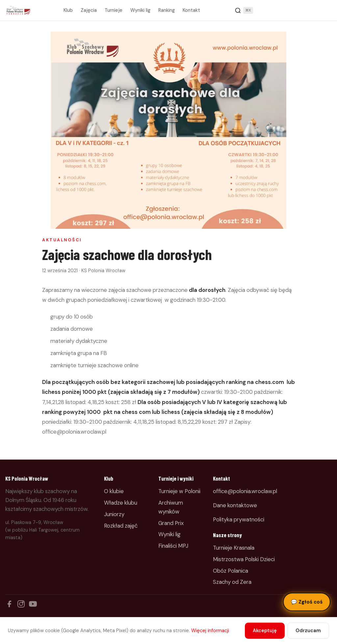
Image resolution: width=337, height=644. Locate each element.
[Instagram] (21, 604)
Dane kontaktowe (235, 505)
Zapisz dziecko (310, 11)
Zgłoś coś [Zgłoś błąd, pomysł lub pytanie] (307, 602)
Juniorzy (114, 514)
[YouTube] (33, 604)
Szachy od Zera (232, 582)
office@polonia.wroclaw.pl (245, 491)
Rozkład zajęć (121, 526)
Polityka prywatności (239, 519)
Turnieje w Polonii (179, 491)
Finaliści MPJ (173, 546)
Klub (68, 10)
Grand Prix (171, 523)
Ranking (167, 10)
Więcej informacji (210, 631)
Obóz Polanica (231, 571)
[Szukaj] (244, 11)
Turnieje (114, 10)
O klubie (114, 491)
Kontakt (191, 10)
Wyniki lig (140, 10)
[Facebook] (9, 604)
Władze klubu (121, 503)
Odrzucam (308, 631)
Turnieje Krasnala (234, 548)
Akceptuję (265, 631)
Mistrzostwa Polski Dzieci (244, 559)
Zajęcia (89, 10)
